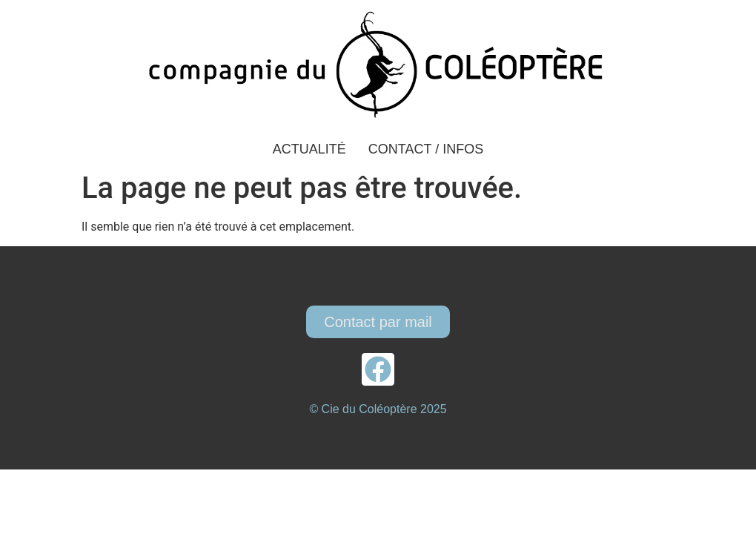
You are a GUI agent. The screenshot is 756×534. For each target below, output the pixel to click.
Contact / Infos (426, 149)
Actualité (309, 149)
